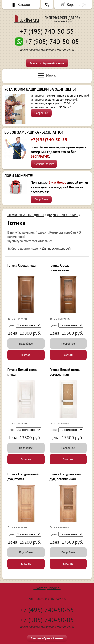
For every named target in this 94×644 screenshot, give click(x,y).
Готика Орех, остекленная (59, 268)
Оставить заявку (44, 164)
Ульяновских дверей (56, 249)
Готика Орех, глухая (22, 265)
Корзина (74, 4)
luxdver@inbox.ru (47, 588)
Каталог (24, 4)
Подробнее (41, 113)
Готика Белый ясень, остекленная (65, 372)
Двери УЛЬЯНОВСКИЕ (63, 215)
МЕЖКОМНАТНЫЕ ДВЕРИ (25, 215)
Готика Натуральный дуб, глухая (23, 476)
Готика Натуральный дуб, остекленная (65, 476)
